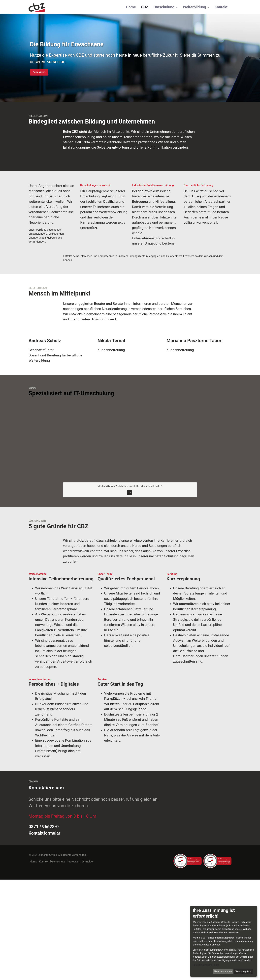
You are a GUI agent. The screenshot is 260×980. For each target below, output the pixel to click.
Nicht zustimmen (223, 972)
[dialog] (224, 941)
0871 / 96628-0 (44, 927)
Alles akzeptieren (243, 972)
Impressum (74, 962)
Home (33, 962)
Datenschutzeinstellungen (206, 965)
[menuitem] (131, 7)
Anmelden (88, 962)
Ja (129, 593)
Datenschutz (57, 962)
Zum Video (39, 72)
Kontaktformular (44, 934)
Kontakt (44, 962)
